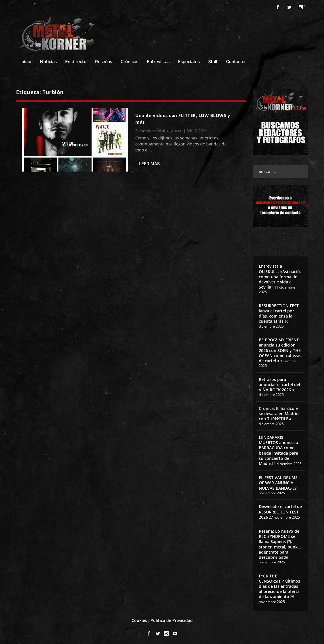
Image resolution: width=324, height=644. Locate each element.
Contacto (235, 60)
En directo (76, 60)
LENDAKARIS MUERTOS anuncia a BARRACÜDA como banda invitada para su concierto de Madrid (278, 449)
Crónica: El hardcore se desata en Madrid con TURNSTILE (279, 412)
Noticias (48, 60)
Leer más (149, 162)
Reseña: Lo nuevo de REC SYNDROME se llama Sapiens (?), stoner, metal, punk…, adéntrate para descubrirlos (280, 542)
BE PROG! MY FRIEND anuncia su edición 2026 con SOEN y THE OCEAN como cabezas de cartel (280, 349)
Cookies (139, 619)
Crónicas (129, 60)
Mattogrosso (170, 129)
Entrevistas (158, 60)
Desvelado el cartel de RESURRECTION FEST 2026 (280, 510)
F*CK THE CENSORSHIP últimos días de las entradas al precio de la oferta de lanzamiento (279, 585)
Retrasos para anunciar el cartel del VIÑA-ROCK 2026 (279, 383)
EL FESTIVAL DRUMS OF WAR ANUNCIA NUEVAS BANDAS (278, 481)
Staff (213, 60)
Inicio (26, 60)
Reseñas (104, 60)
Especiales (189, 60)
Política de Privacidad (172, 619)
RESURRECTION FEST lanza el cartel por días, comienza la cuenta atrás (279, 312)
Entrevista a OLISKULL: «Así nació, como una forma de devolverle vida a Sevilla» (280, 275)
